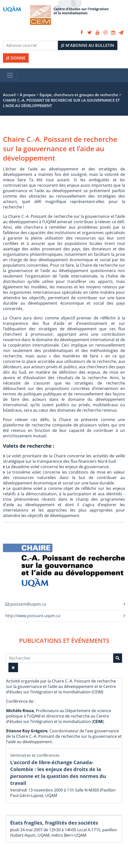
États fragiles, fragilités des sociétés (54, 823)
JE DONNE (16, 58)
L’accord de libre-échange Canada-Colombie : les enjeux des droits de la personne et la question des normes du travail (58, 773)
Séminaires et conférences (35, 755)
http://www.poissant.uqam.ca (33, 616)
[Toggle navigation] (10, 75)
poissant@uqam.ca (26, 604)
